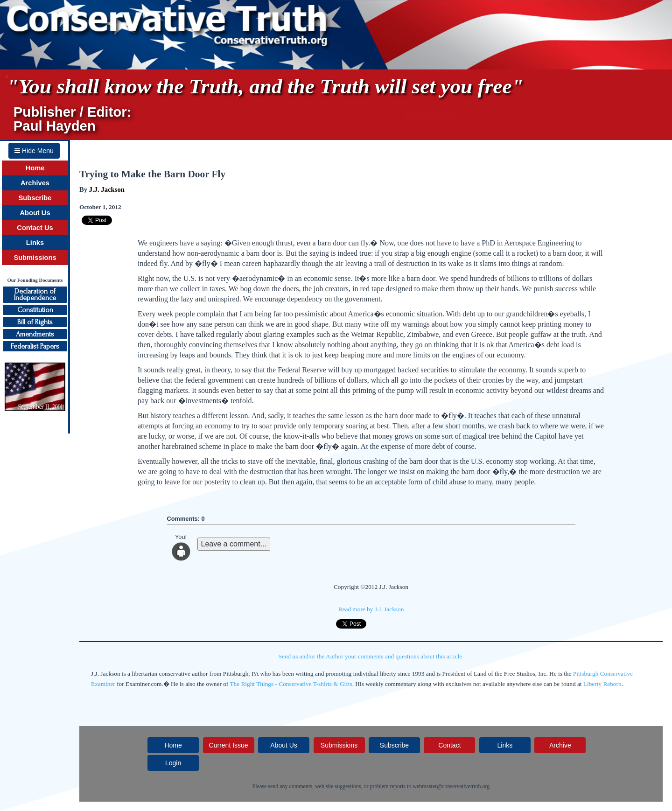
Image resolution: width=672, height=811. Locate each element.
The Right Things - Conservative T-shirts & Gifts (291, 684)
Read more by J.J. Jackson (371, 609)
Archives (35, 183)
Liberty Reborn (602, 684)
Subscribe (35, 198)
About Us (35, 213)
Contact (449, 745)
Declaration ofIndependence (35, 294)
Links (35, 243)
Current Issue (229, 745)
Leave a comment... (234, 544)
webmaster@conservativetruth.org (451, 786)
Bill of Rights (35, 322)
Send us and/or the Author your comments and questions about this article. (371, 656)
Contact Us (35, 228)
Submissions (35, 258)
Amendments (35, 334)
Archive (560, 745)
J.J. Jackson (107, 189)
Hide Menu (34, 151)
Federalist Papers (35, 346)
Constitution (35, 310)
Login (173, 763)
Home (35, 168)
